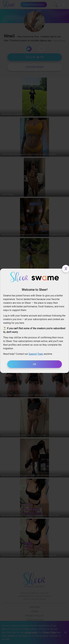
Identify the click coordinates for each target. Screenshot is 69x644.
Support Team (36, 354)
